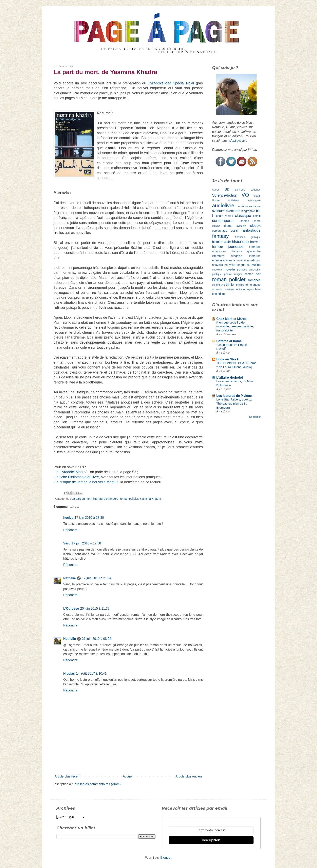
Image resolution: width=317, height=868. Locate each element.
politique (217, 274)
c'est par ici (237, 141)
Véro (67, 543)
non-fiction (254, 260)
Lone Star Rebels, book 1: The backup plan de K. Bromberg (234, 403)
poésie (228, 274)
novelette (217, 270)
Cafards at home (229, 341)
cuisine (216, 226)
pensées (242, 270)
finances (240, 237)
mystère (241, 260)
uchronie (217, 289)
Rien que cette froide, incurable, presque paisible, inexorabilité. (235, 326)
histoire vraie (221, 242)
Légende (256, 190)
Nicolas (69, 674)
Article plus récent (67, 776)
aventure (218, 211)
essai (234, 231)
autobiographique (249, 206)
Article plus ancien (189, 776)
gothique (256, 237)
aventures (233, 211)
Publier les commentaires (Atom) (97, 784)
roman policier (129, 499)
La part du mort (82, 499)
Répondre (70, 530)
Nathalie (70, 578)
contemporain (224, 221)
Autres (216, 190)
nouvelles (254, 265)
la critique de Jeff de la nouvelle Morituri (87, 482)
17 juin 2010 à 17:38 (86, 543)
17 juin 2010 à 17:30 (89, 518)
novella (230, 269)
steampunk (218, 285)
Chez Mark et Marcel (232, 319)
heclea (68, 518)
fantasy (220, 236)
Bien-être (240, 190)
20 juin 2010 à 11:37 (95, 609)
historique (240, 242)
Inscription (211, 840)
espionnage (220, 231)
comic (257, 216)
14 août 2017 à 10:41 (91, 674)
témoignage (253, 285)
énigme (241, 289)
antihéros (234, 200)
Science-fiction (225, 195)
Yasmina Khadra (150, 499)
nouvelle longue (235, 265)
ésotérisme (219, 294)
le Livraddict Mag (69, 472)
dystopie (241, 226)
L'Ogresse (71, 609)
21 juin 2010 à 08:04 (97, 639)
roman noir (253, 274)
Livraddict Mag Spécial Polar (171, 83)
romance (254, 280)
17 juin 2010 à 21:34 (97, 578)
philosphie (255, 270)
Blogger (166, 858)
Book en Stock (228, 359)
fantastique (251, 230)
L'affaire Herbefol (230, 378)
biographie (248, 211)
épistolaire (254, 289)
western (229, 289)
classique (243, 216)
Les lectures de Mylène (234, 396)
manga (230, 260)
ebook (255, 225)
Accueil (128, 776)
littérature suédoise (227, 256)
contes (245, 221)
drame (228, 226)
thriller (230, 285)
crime (257, 221)
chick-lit (229, 216)
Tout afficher (254, 417)
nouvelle (218, 265)
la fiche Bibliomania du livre (77, 477)
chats (220, 216)
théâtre (240, 285)
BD (227, 189)
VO (245, 195)
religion (238, 274)
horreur (255, 242)
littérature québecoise (246, 251)
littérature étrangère (106, 499)
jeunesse (236, 247)
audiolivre (223, 206)
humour (218, 247)
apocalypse (254, 200)
